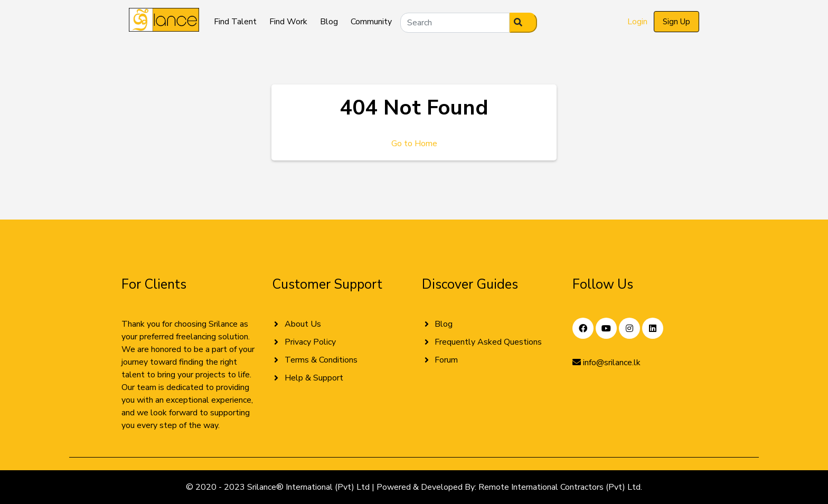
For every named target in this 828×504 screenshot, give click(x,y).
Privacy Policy (310, 342)
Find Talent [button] (235, 22)
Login (637, 22)
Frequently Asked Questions (488, 342)
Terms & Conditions (321, 360)
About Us (303, 324)
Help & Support (314, 378)
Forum (446, 360)
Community (371, 22)
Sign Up (676, 22)
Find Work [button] (288, 22)
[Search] (455, 23)
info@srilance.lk (606, 363)
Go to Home (414, 144)
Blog (329, 22)
